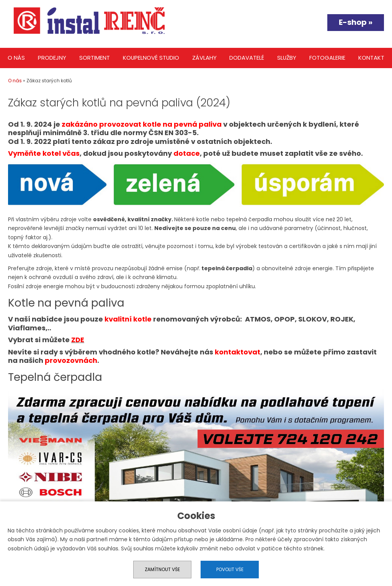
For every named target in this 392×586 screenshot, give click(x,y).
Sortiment (95, 58)
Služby (287, 58)
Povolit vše (230, 569)
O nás (16, 58)
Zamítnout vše (162, 569)
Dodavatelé (247, 58)
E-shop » (356, 22)
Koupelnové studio (151, 58)
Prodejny (52, 58)
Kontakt (371, 58)
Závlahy (204, 58)
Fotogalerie (327, 58)
